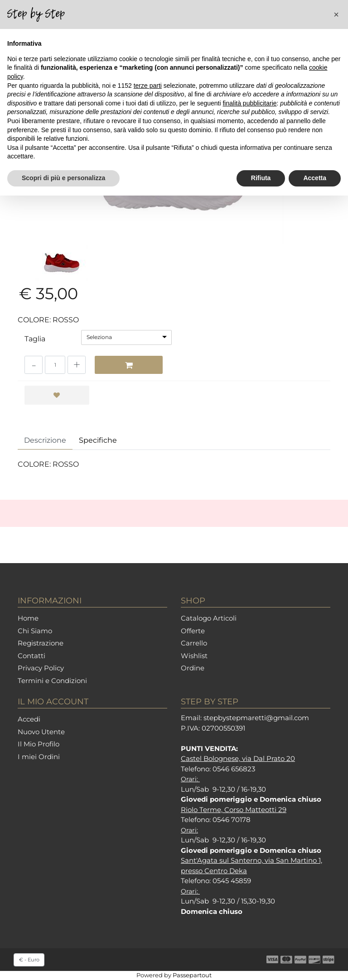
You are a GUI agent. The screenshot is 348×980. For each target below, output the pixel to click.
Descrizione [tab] (45, 440)
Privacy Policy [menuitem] (41, 668)
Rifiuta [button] (261, 178)
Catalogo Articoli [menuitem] (209, 618)
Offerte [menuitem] (193, 631)
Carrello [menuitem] (194, 643)
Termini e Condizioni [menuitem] (52, 681)
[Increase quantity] (77, 365)
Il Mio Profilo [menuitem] (39, 744)
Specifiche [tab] (98, 440)
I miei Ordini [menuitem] (39, 757)
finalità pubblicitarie (249, 103)
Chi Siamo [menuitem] (35, 631)
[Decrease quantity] (34, 365)
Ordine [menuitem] (193, 668)
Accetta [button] (315, 178)
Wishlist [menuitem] (194, 656)
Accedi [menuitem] (29, 719)
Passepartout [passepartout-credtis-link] (192, 975)
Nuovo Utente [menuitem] (41, 732)
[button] (336, 14)
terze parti (148, 86)
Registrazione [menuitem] (41, 643)
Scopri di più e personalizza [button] (63, 178)
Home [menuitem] (28, 618)
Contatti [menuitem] (31, 656)
